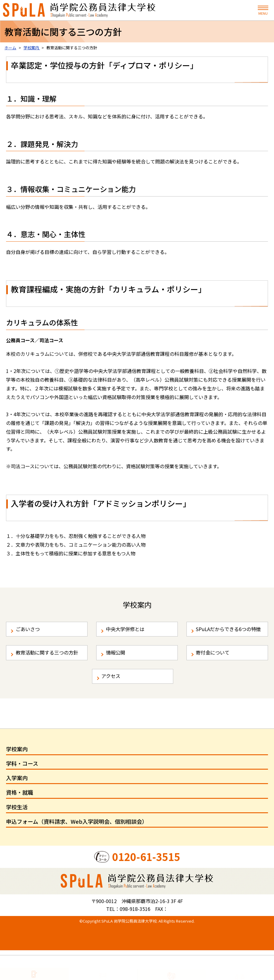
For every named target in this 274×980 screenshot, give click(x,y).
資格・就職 (20, 822)
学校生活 (17, 836)
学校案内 (17, 778)
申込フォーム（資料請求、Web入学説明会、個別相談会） (77, 851)
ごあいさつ (30, 631)
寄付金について (216, 667)
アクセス (114, 704)
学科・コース (22, 793)
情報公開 (118, 667)
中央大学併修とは (129, 631)
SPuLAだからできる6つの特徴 (228, 635)
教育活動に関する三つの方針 (49, 672)
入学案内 (17, 807)
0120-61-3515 (146, 886)
